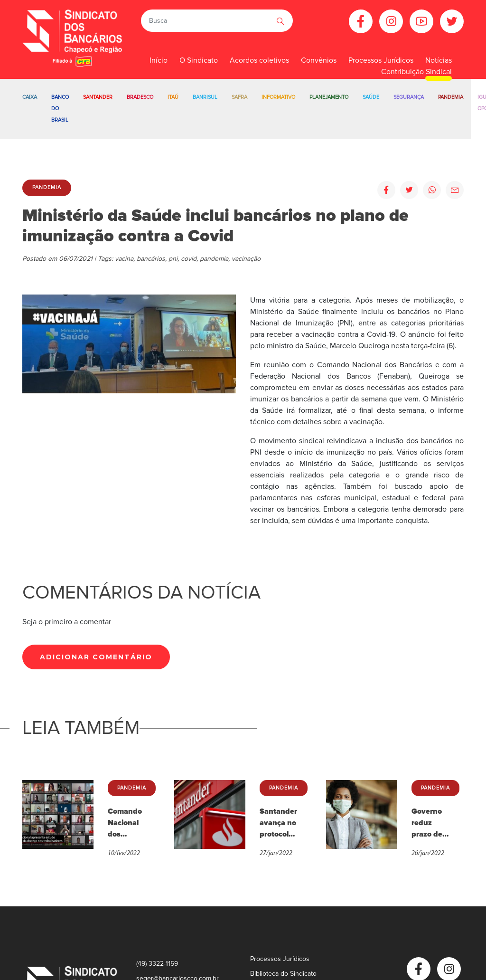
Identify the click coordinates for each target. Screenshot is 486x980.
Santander (98, 97)
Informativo (278, 97)
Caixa (30, 97)
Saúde (371, 97)
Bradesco (140, 97)
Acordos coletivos (259, 60)
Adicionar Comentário (96, 657)
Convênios (319, 60)
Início (159, 60)
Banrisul (205, 97)
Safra (239, 97)
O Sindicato (199, 60)
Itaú (173, 97)
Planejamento (329, 97)
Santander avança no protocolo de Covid (278, 823)
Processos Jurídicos (280, 959)
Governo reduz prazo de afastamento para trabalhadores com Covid (430, 823)
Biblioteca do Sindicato (283, 974)
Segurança (409, 97)
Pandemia (451, 97)
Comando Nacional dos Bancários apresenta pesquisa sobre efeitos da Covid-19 (126, 823)
